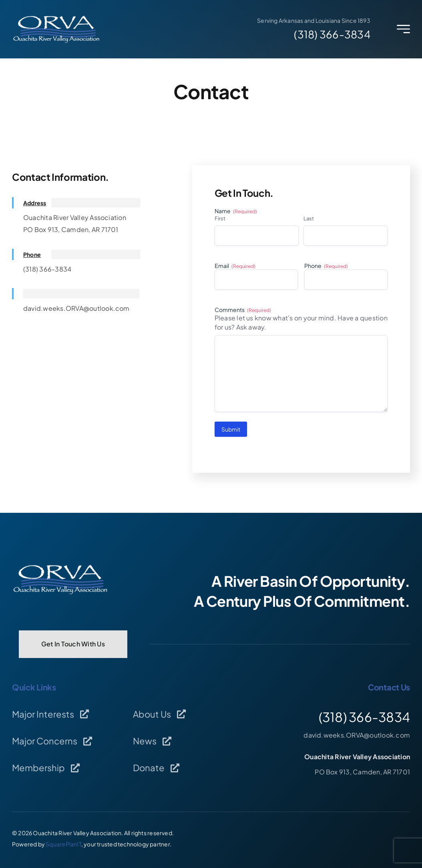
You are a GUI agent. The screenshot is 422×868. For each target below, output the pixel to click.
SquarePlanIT (63, 844)
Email (235, 266)
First (220, 218)
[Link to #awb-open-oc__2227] (403, 29)
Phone (326, 266)
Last (309, 218)
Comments (243, 310)
